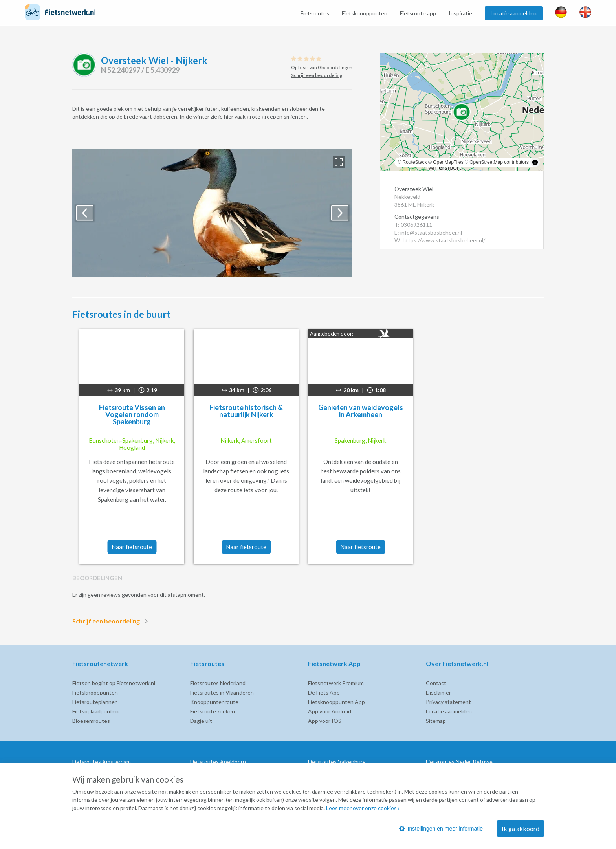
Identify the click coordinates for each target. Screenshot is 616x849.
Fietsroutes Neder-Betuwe (459, 762)
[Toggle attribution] (535, 162)
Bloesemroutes (91, 721)
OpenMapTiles (448, 162)
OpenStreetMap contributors (499, 162)
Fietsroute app (418, 13)
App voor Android (330, 711)
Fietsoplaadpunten (95, 711)
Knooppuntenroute (214, 702)
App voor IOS (325, 721)
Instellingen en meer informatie (441, 829)
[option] (212, 213)
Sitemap (436, 721)
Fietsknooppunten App (336, 702)
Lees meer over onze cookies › (363, 808)
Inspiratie (460, 13)
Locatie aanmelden (514, 13)
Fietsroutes (315, 13)
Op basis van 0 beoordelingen (322, 67)
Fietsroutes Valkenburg (337, 762)
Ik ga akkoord (521, 828)
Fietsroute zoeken (213, 711)
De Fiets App (324, 692)
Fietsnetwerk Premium (336, 683)
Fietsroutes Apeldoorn (218, 762)
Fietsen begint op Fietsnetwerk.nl (114, 683)
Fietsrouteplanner (94, 702)
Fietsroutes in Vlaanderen (222, 692)
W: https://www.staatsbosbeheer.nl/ (440, 240)
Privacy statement (448, 702)
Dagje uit (201, 721)
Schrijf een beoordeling (112, 621)
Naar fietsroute (132, 547)
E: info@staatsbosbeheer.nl (428, 232)
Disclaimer (438, 692)
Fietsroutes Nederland (218, 683)
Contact (436, 683)
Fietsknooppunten (365, 13)
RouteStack (415, 162)
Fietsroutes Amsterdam (102, 762)
